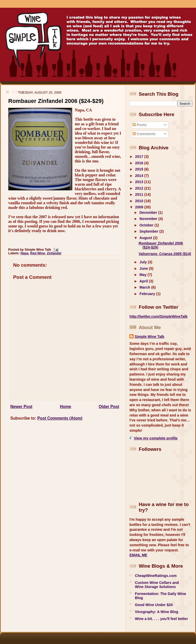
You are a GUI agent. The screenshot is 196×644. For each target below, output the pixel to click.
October (147, 225)
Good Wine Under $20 (154, 605)
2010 (140, 201)
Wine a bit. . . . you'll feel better (161, 619)
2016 (140, 163)
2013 (140, 182)
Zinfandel (54, 253)
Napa (25, 253)
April (144, 281)
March (145, 287)
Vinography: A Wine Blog (157, 612)
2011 (140, 194)
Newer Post (21, 407)
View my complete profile (156, 438)
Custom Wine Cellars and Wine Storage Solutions (157, 585)
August (146, 238)
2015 (140, 169)
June (144, 268)
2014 (140, 176)
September (149, 231)
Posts (140, 125)
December (149, 213)
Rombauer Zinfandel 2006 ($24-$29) (56, 101)
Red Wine (38, 253)
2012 (140, 188)
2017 (140, 157)
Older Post (109, 407)
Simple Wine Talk (149, 337)
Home (66, 407)
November (149, 219)
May (144, 275)
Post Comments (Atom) (60, 418)
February (148, 294)
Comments (144, 134)
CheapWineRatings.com (156, 576)
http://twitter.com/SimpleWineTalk (158, 316)
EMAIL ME (138, 555)
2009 (140, 207)
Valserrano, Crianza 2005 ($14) (165, 254)
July (144, 262)
